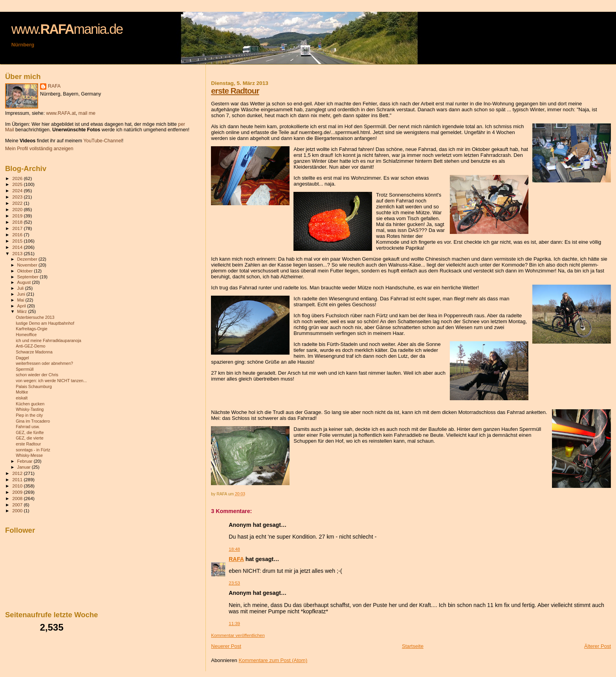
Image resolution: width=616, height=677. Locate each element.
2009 (18, 492)
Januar (25, 467)
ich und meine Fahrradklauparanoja (48, 340)
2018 (18, 222)
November (28, 265)
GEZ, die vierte (30, 438)
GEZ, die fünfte (30, 432)
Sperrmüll (25, 369)
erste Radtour (235, 91)
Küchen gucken (30, 404)
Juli (21, 288)
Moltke (22, 392)
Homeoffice (26, 335)
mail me (87, 113)
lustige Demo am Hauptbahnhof (45, 323)
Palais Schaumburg (34, 386)
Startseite (413, 646)
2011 (18, 479)
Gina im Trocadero (33, 421)
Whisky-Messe (29, 455)
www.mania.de (67, 29)
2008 (18, 498)
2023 (18, 197)
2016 (18, 235)
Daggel (22, 358)
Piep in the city (29, 415)
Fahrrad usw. (28, 427)
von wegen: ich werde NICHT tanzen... (51, 381)
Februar (26, 461)
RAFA (236, 559)
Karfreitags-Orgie (32, 329)
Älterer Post (598, 646)
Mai (21, 300)
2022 (18, 203)
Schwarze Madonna (34, 352)
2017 (18, 228)
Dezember (28, 259)
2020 (18, 209)
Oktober (26, 271)
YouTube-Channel (103, 141)
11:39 (234, 624)
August (25, 282)
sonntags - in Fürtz (33, 450)
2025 (18, 184)
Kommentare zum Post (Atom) (273, 660)
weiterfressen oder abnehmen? (44, 363)
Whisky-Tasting (30, 409)
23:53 (234, 583)
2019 (18, 216)
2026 (18, 178)
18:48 (234, 549)
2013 (18, 253)
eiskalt (22, 398)
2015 (18, 241)
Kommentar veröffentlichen (238, 635)
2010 (18, 486)
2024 (18, 190)
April (22, 306)
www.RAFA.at (61, 113)
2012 (18, 473)
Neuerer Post (226, 646)
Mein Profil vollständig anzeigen (39, 149)
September (29, 277)
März (23, 311)
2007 (18, 505)
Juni (22, 294)
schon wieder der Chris (37, 375)
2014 (18, 247)
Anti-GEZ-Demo (30, 346)
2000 (18, 511)
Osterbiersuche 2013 (35, 317)
